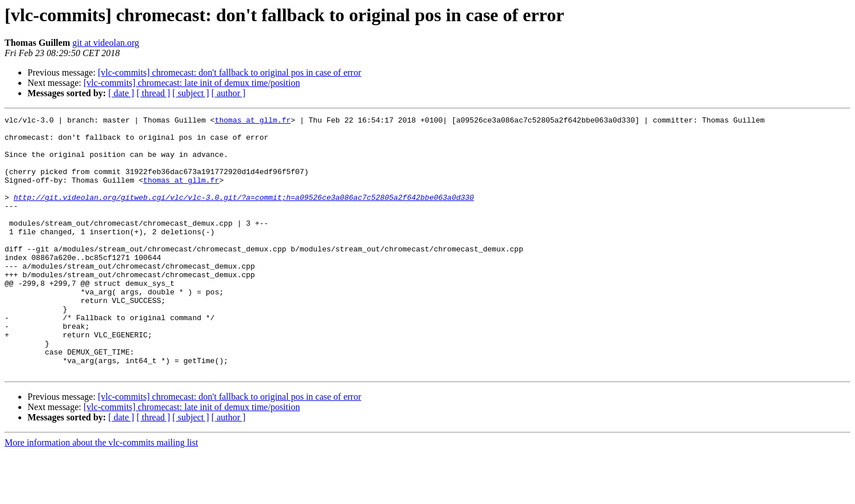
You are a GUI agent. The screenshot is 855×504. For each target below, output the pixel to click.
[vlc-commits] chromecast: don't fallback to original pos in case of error (230, 72)
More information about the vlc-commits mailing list (101, 494)
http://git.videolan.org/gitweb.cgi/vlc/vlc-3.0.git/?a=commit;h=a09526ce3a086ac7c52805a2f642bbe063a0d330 (244, 214)
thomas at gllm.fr (253, 121)
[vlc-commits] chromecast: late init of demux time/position (192, 83)
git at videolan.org (106, 43)
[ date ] (121, 93)
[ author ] (229, 93)
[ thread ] (153, 93)
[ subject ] (191, 93)
